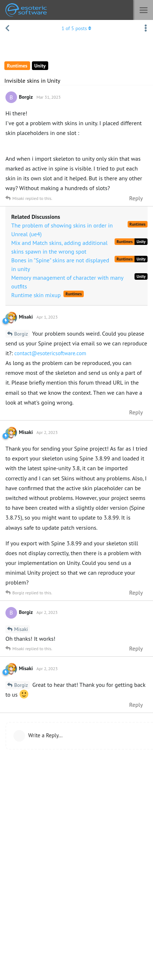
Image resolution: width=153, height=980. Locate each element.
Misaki (21, 629)
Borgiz (21, 334)
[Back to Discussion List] (7, 28)
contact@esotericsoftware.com (50, 353)
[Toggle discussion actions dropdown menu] (146, 28)
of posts (77, 28)
